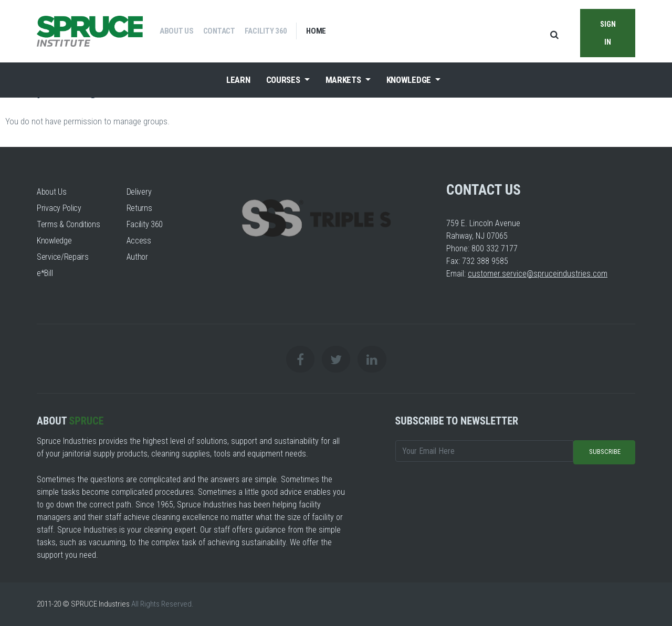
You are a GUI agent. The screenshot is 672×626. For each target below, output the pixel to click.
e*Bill (45, 273)
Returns (139, 208)
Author (137, 257)
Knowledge (410, 80)
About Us (177, 31)
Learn (238, 80)
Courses (284, 80)
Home (316, 31)
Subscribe (605, 452)
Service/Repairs (63, 257)
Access (139, 241)
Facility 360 (266, 31)
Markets (344, 80)
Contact (219, 31)
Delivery (139, 192)
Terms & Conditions (69, 224)
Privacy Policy (59, 208)
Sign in (608, 33)
